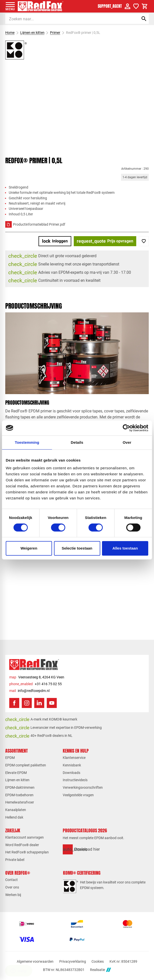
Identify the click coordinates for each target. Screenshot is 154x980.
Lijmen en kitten (32, 33)
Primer (55, 33)
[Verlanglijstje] (136, 6)
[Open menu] (10, 6)
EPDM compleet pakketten (26, 765)
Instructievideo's (75, 780)
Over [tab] (127, 442)
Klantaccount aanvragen (24, 837)
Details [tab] (77, 442)
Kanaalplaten (16, 810)
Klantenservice (74, 758)
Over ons (12, 887)
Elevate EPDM (16, 773)
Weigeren (29, 548)
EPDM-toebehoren (19, 795)
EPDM (10, 758)
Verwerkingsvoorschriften (83, 787)
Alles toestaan (125, 548)
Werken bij (13, 895)
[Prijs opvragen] (105, 241)
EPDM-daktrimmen (20, 787)
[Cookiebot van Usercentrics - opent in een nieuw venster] (126, 428)
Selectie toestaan (77, 548)
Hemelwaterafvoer (20, 802)
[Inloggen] (55, 241)
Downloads (71, 773)
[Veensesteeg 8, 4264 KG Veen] (37, 677)
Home (10, 33)
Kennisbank (72, 765)
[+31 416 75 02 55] (35, 684)
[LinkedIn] (39, 703)
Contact (11, 880)
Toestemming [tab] (27, 442)
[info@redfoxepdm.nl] (29, 691)
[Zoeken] (67, 19)
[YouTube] (52, 703)
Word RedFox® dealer (22, 845)
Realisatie (100, 970)
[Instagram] (27, 703)
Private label (15, 860)
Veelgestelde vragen (78, 795)
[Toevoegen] (144, 241)
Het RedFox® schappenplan (27, 852)
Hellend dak (14, 817)
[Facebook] (14, 703)
